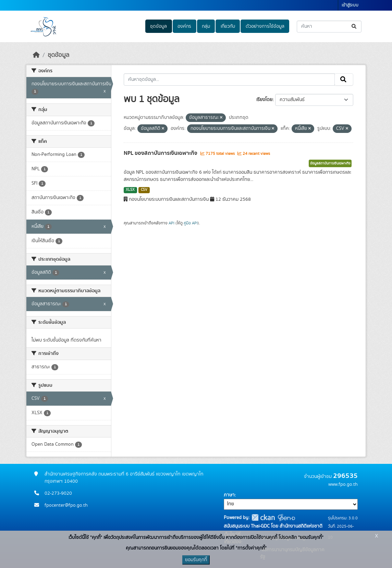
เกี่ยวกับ (228, 26)
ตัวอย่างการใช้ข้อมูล (265, 26)
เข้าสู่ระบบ (350, 5)
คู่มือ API (191, 223)
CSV (144, 190)
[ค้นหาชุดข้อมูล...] (329, 27)
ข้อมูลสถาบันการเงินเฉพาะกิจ (330, 163)
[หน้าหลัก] (36, 55)
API (171, 223)
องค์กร (184, 26)
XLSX (130, 190)
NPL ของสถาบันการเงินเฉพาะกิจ (161, 153)
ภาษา (229, 495)
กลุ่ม (206, 26)
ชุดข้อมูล (158, 26)
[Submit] (354, 27)
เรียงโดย (264, 100)
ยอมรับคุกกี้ (196, 560)
